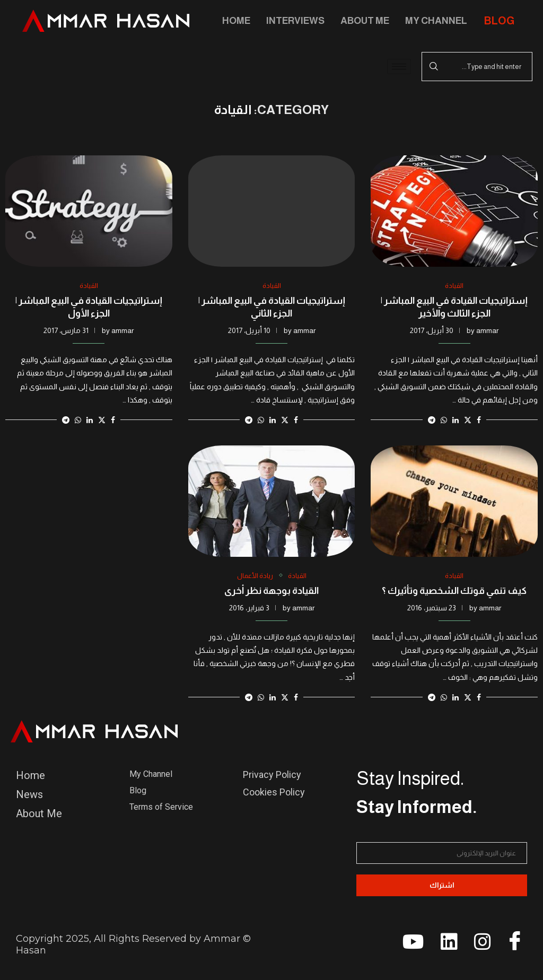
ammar (487, 330)
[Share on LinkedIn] (456, 420)
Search (434, 67)
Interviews (295, 21)
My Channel (436, 21)
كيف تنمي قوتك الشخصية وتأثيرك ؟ (454, 591)
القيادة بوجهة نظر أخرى (271, 591)
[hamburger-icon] (399, 67)
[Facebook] (511, 944)
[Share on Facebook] (479, 420)
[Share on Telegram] (432, 420)
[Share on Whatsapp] (444, 420)
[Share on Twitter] (468, 420)
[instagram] (478, 946)
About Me (365, 21)
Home (236, 21)
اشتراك (442, 885)
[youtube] (411, 946)
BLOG (499, 21)
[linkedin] (444, 946)
